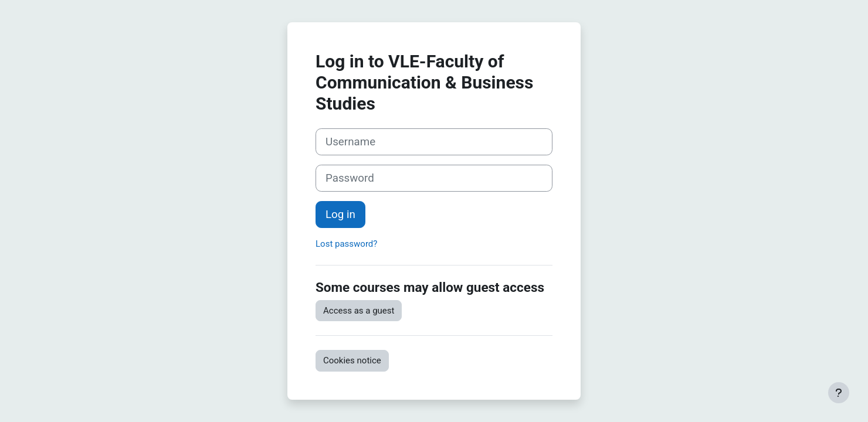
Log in (340, 215)
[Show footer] (839, 393)
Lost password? (346, 244)
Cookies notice (352, 360)
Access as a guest (359, 311)
